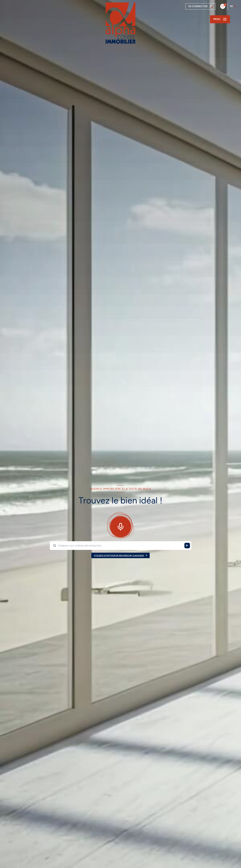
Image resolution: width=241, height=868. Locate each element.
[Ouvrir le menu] (220, 19)
